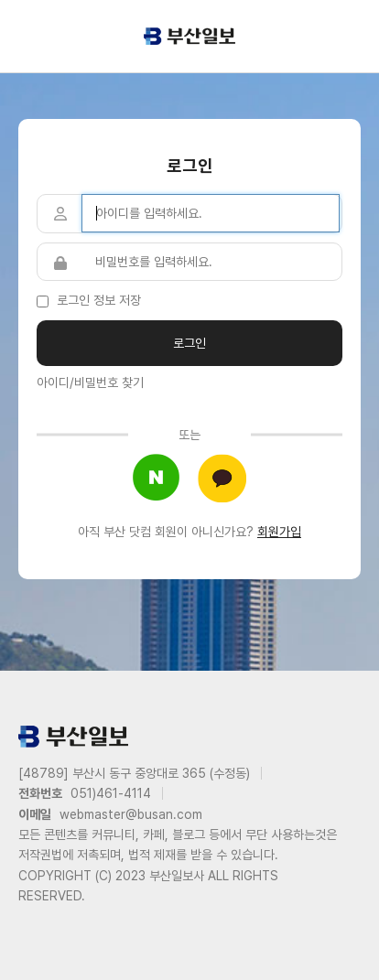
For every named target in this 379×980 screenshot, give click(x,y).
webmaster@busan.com (131, 814)
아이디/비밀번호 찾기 (90, 382)
